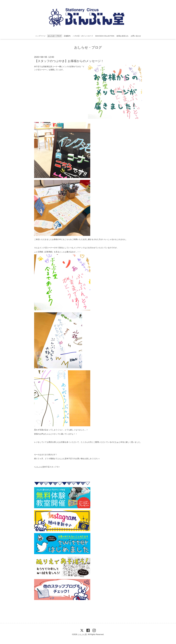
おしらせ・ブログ (55, 36)
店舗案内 (67, 36)
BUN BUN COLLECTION (105, 36)
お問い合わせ (136, 36)
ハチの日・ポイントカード (83, 36)
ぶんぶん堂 (82, 634)
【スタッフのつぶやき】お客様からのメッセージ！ (69, 61)
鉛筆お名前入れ (123, 36)
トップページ (40, 36)
